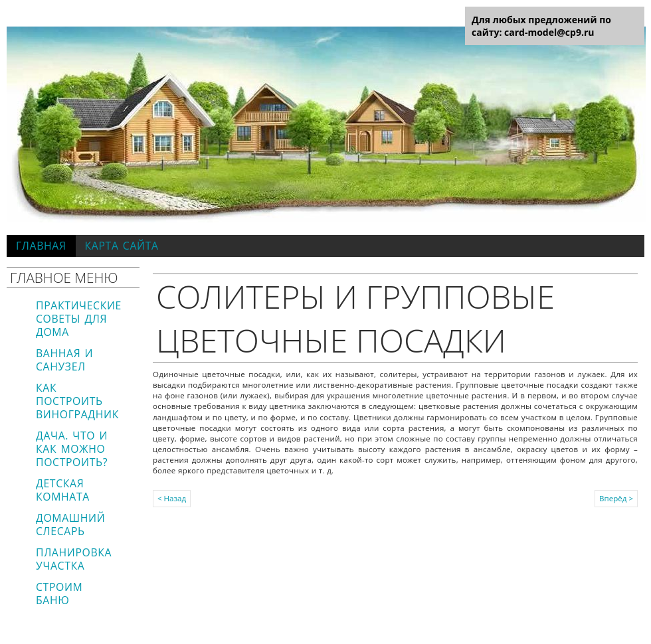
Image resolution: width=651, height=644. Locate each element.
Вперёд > (616, 498)
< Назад (172, 498)
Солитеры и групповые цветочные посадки (355, 318)
